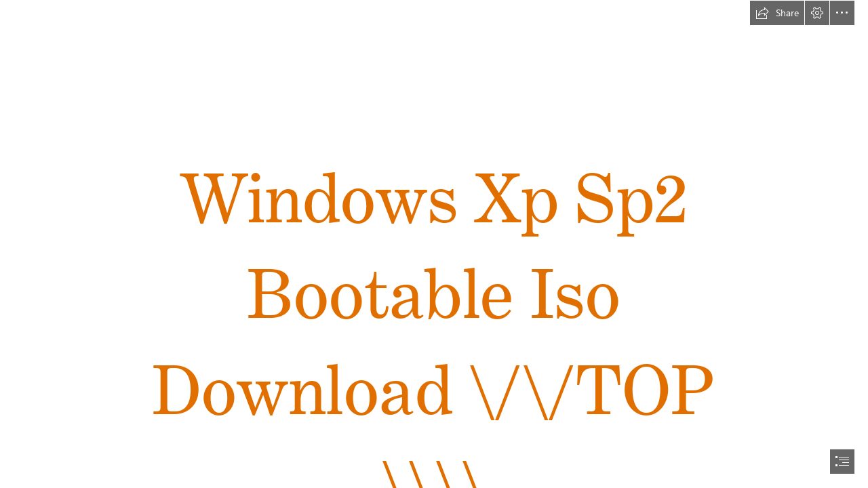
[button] (777, 13)
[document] (434, 244)
